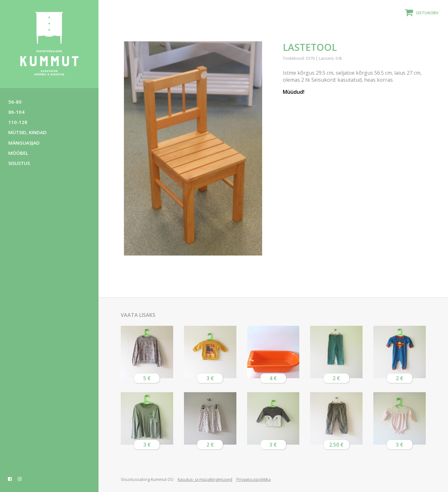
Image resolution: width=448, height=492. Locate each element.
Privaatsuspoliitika (254, 479)
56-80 (15, 102)
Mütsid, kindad (27, 132)
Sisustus (19, 163)
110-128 (18, 122)
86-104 (16, 112)
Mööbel (18, 153)
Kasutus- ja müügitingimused (205, 479)
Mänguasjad (24, 143)
